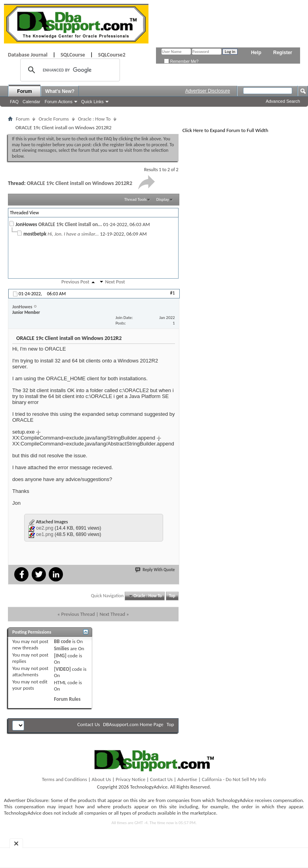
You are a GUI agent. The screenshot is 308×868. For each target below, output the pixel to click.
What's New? (60, 91)
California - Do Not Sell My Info (234, 779)
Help (256, 53)
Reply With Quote (155, 570)
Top (172, 596)
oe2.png (45, 528)
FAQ (14, 102)
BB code (62, 641)
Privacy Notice (130, 779)
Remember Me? (181, 61)
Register (283, 53)
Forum (24, 91)
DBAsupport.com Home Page (133, 724)
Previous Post (75, 282)
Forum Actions (59, 102)
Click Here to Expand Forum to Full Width (225, 130)
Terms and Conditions (65, 779)
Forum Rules (67, 699)
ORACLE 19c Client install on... (70, 224)
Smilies (61, 648)
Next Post (115, 282)
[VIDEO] (62, 669)
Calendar (31, 102)
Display (163, 199)
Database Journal (28, 55)
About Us (102, 779)
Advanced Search (283, 101)
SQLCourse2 (112, 55)
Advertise (187, 779)
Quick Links (92, 102)
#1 (173, 293)
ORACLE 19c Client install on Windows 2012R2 (80, 183)
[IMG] (60, 656)
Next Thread (112, 614)
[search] (69, 70)
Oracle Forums (53, 119)
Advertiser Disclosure (208, 91)
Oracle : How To (94, 119)
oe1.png (45, 534)
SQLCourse (73, 55)
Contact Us (88, 724)
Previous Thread (78, 614)
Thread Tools (136, 199)
